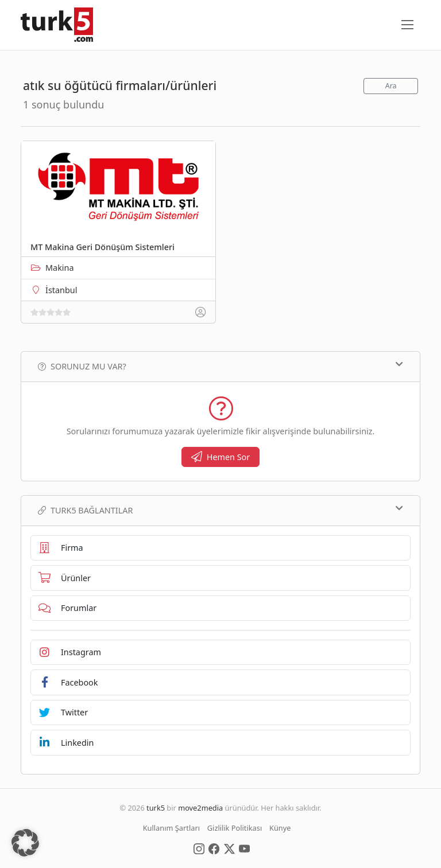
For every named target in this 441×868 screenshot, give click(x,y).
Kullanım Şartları (171, 828)
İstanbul (61, 290)
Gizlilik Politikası (235, 828)
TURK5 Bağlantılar (220, 510)
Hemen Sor (221, 457)
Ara (391, 86)
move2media (200, 808)
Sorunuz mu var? (220, 366)
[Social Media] (199, 848)
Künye (280, 828)
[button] (25, 843)
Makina (60, 268)
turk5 (156, 808)
